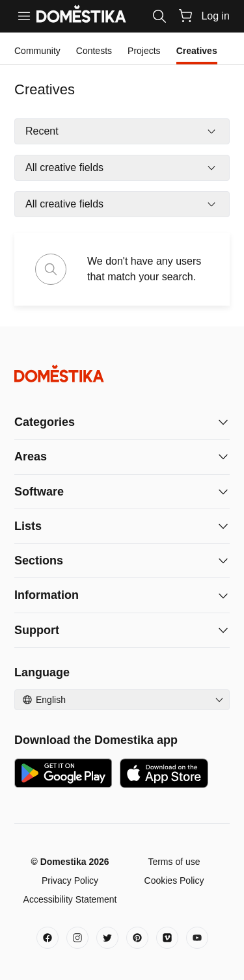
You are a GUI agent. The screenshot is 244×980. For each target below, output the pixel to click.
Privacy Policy (70, 881)
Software (39, 492)
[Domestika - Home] (122, 374)
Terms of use (174, 862)
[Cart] (185, 16)
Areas (31, 457)
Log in (215, 16)
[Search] (159, 16)
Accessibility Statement (70, 899)
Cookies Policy (174, 881)
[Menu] (24, 16)
